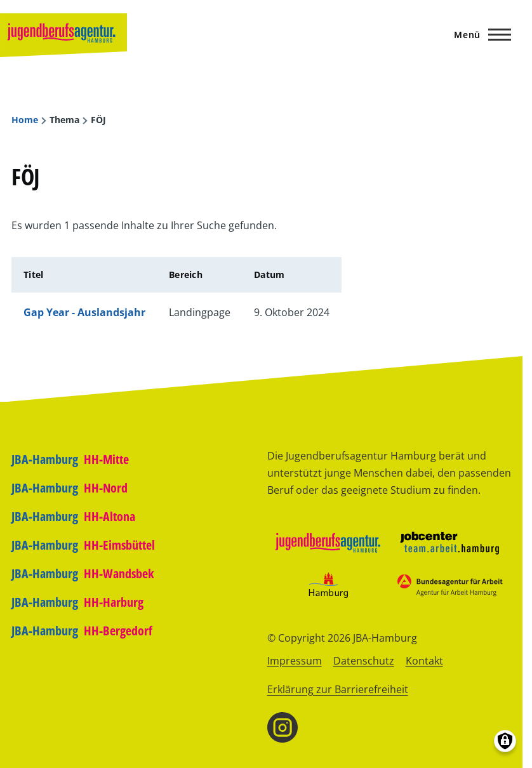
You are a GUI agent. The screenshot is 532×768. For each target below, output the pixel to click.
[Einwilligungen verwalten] (505, 741)
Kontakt (424, 661)
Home (25, 120)
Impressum (295, 661)
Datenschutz (364, 661)
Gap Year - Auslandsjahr (84, 312)
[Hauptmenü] (479, 34)
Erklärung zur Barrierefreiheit (338, 689)
